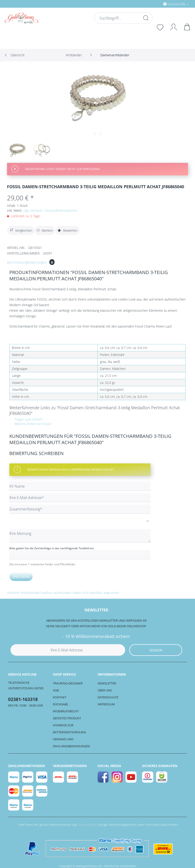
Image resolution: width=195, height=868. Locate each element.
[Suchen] (145, 18)
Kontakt (60, 697)
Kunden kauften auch (45, 593)
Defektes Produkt (67, 718)
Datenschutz (108, 697)
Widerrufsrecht (66, 711)
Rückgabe (60, 704)
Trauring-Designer (68, 683)
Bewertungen (41, 262)
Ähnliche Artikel (18, 593)
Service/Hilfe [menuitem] (175, 4)
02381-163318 (23, 699)
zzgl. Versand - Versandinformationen (50, 210)
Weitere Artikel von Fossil (30, 424)
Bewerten (67, 230)
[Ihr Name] (80, 486)
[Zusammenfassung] (80, 509)
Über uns (105, 690)
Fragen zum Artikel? (26, 419)
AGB (56, 690)
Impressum (106, 704)
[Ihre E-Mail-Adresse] (80, 498)
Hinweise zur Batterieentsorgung (69, 729)
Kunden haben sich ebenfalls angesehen (90, 593)
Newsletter (107, 683)
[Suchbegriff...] (123, 18)
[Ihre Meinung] (80, 536)
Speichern (21, 577)
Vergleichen (21, 230)
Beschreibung (17, 262)
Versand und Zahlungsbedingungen (71, 743)
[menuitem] (156, 4)
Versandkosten (88, 825)
